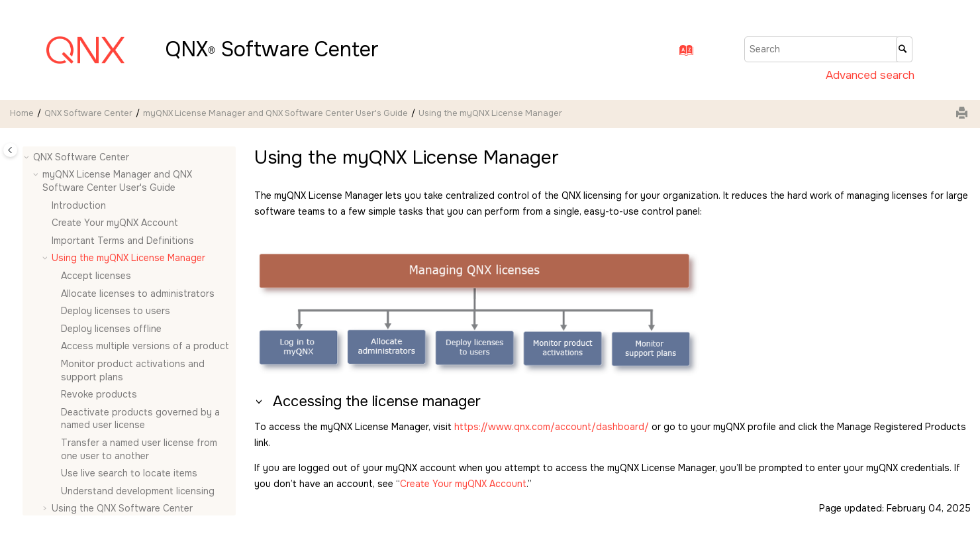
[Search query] (828, 49)
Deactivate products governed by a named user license (140, 419)
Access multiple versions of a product (145, 346)
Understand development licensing (138, 491)
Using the (122, 508)
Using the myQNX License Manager (490, 113)
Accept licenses (96, 276)
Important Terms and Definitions (123, 241)
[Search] (904, 49)
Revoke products (99, 394)
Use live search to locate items (129, 473)
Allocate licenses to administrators (138, 294)
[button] (28, 158)
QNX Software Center (88, 113)
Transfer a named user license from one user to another (139, 449)
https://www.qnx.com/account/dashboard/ (552, 427)
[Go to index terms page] (682, 54)
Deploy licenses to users (116, 311)
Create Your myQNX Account (115, 223)
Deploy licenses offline (111, 329)
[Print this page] (963, 114)
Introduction (79, 205)
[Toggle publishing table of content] (10, 150)
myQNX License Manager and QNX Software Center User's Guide (275, 113)
